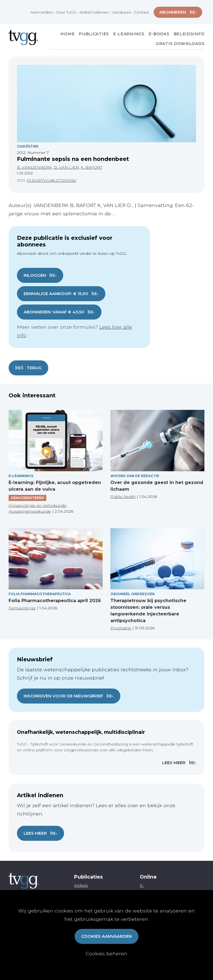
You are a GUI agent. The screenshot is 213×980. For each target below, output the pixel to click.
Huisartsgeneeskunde (30, 511)
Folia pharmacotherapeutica (40, 594)
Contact (142, 12)
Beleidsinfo (189, 34)
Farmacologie (22, 608)
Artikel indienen (94, 12)
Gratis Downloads (180, 44)
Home (68, 34)
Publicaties (94, 34)
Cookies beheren (106, 953)
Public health (123, 497)
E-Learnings (129, 34)
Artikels (81, 885)
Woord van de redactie (135, 476)
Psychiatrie (121, 628)
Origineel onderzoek (133, 594)
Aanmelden (42, 12)
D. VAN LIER (66, 167)
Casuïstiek (28, 146)
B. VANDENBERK (34, 167)
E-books (159, 34)
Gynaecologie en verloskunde (37, 505)
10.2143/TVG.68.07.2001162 (52, 180)
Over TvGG (66, 12)
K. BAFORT (91, 167)
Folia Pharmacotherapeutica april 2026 (55, 601)
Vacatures (121, 12)
